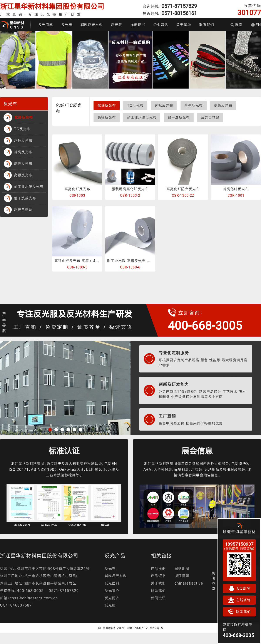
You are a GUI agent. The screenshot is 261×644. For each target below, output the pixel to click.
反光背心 (112, 591)
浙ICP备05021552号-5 (145, 628)
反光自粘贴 (210, 117)
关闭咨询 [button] (213, 581)
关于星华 (184, 25)
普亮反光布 (193, 105)
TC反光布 (135, 105)
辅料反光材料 (92, 25)
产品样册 (158, 569)
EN (256, 25)
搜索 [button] (236, 25)
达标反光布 (164, 105)
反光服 (116, 25)
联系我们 (207, 25)
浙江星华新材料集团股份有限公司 (52, 6)
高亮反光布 (223, 105)
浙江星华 (182, 576)
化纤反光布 (107, 105)
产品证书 (158, 576)
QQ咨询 (239, 588)
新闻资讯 (158, 598)
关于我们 (158, 583)
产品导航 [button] (4, 322)
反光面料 (46, 25)
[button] (50, 430)
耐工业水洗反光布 (142, 117)
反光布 (67, 25)
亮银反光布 (107, 117)
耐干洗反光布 (179, 117)
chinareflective (189, 583)
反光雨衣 (112, 598)
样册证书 (138, 25)
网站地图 (182, 569)
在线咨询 (239, 600)
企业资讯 (161, 25)
